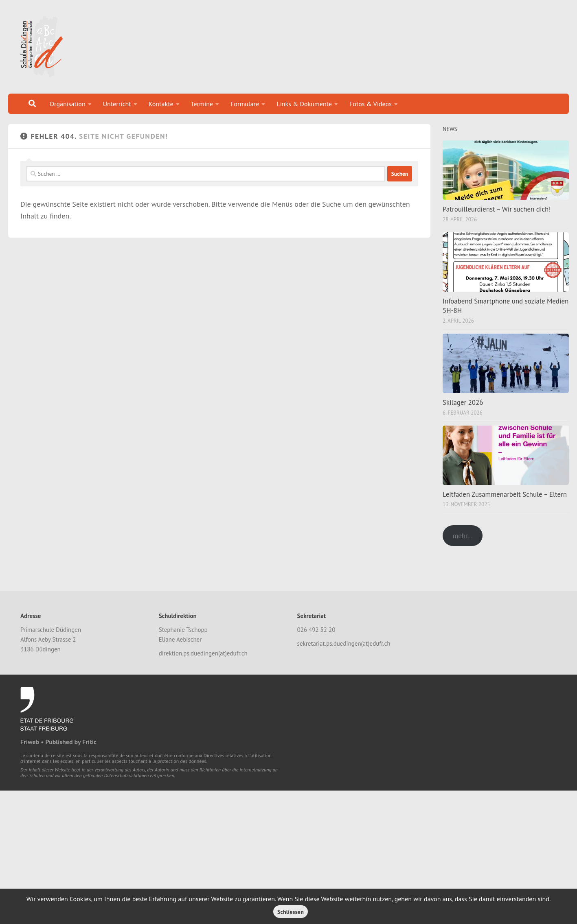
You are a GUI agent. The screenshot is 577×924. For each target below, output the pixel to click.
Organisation (68, 104)
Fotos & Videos (371, 104)
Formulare (245, 104)
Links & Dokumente (304, 104)
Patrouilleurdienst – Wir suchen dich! (497, 209)
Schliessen (291, 912)
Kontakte (161, 104)
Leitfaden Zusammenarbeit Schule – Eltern (505, 494)
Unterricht (117, 104)
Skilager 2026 (463, 402)
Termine (202, 104)
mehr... (462, 536)
